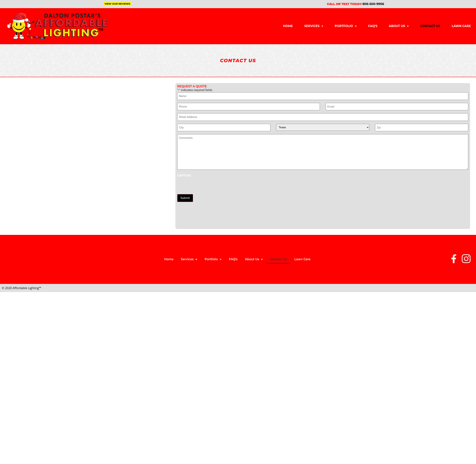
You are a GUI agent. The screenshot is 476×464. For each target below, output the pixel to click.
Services (314, 26)
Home (288, 26)
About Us (399, 26)
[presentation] (205, 186)
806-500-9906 (373, 4)
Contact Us (430, 26)
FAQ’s (373, 26)
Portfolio (346, 26)
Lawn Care (461, 26)
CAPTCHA (184, 176)
